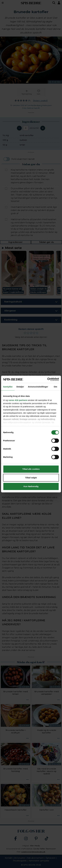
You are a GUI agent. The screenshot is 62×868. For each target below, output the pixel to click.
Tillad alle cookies (31, 469)
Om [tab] (55, 387)
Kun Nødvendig (31, 486)
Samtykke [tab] (8, 387)
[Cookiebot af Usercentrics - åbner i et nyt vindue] (47, 379)
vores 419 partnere (18, 400)
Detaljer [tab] (20, 387)
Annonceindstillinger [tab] (38, 387)
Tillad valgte (31, 478)
